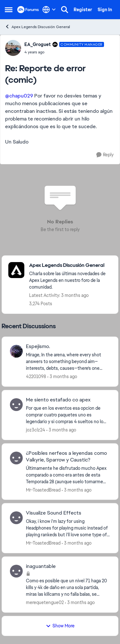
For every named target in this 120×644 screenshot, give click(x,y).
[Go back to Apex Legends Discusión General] (70, 265)
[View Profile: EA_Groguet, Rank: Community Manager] (13, 48)
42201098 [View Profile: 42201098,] (36, 376)
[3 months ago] (62, 377)
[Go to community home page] (28, 10)
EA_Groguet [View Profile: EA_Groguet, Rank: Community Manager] (38, 44)
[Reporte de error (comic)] (64, 52)
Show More (60, 626)
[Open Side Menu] (9, 10)
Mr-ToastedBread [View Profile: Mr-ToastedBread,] (43, 490)
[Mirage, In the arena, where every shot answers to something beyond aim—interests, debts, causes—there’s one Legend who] (68, 362)
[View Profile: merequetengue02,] (16, 571)
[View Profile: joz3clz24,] (16, 405)
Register (83, 10)
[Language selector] (49, 10)
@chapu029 (19, 96)
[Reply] (105, 155)
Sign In (105, 10)
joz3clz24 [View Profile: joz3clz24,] (36, 430)
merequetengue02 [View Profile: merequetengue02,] (45, 602)
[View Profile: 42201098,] (16, 351)
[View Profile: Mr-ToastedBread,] (16, 458)
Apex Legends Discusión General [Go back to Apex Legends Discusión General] (37, 27)
